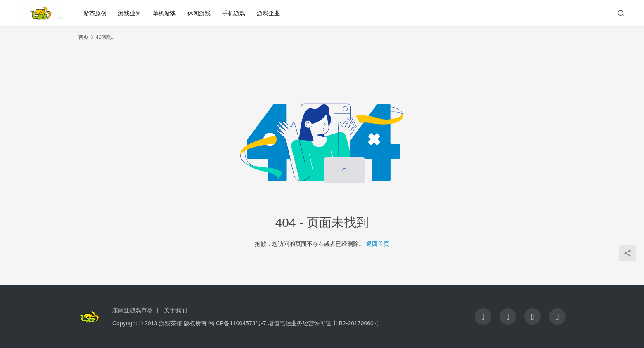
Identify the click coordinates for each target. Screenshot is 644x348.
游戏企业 (268, 13)
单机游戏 (164, 13)
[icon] (483, 317)
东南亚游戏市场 (133, 310)
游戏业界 (130, 13)
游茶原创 (95, 13)
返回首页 (378, 244)
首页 (83, 37)
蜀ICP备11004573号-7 (237, 323)
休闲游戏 (199, 13)
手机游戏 (234, 13)
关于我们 (175, 310)
